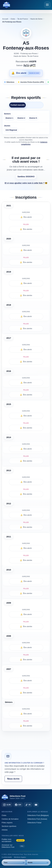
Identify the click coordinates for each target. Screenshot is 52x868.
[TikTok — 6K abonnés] (28, 805)
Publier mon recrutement (13, 840)
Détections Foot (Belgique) (38, 815)
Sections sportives (9, 826)
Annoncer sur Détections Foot (13, 846)
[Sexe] (13, 862)
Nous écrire (13, 779)
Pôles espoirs (7, 823)
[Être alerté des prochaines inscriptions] (26, 73)
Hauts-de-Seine (20, 56)
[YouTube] (36, 805)
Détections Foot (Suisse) (37, 819)
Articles (5, 830)
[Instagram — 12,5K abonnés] (7, 805)
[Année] (37, 862)
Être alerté (26, 217)
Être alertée (26, 229)
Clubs (4, 815)
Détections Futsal (34, 823)
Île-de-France (33, 56)
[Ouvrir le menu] (47, 5)
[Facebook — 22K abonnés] (18, 805)
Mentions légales (20, 857)
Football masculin (17, 105)
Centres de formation (10, 819)
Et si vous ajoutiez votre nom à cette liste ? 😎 (26, 183)
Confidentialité (7, 857)
